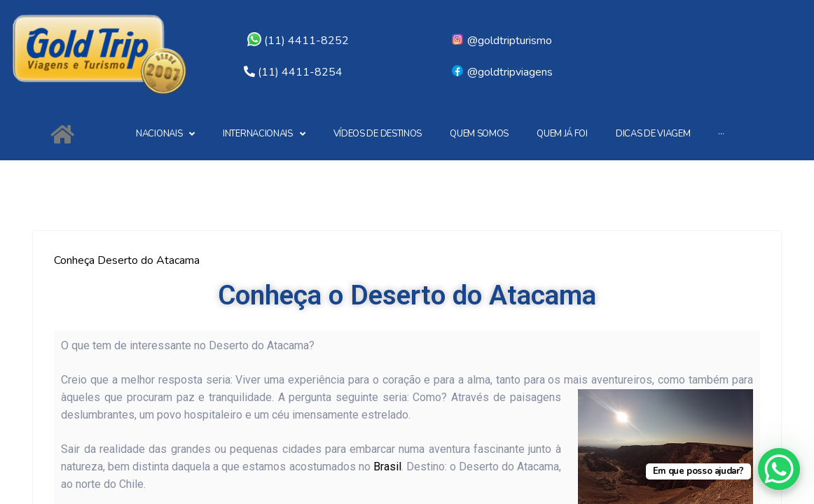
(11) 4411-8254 (300, 72)
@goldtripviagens (502, 72)
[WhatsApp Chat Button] (779, 469)
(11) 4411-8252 (298, 41)
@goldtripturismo (501, 41)
